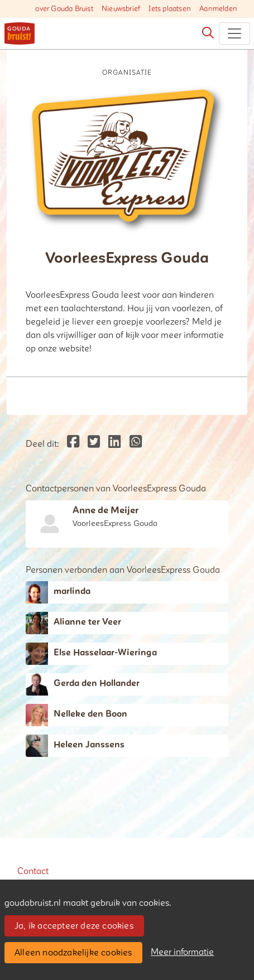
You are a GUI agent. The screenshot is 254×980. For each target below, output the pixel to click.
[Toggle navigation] (234, 33)
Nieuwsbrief (121, 9)
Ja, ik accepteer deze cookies (74, 926)
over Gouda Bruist (64, 9)
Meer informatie (182, 952)
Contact (33, 871)
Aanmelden (218, 9)
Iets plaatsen (170, 9)
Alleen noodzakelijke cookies (73, 953)
